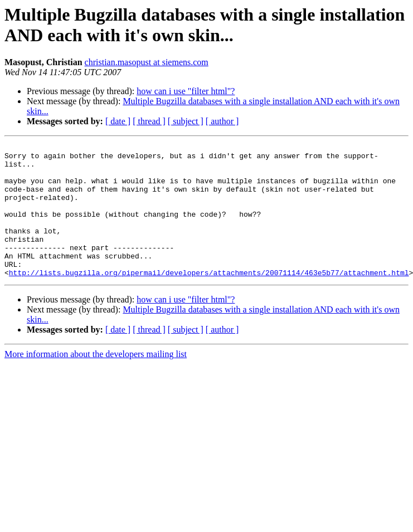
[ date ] (118, 121)
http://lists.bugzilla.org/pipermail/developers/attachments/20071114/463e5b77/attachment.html (209, 299)
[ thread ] (149, 121)
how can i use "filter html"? (186, 91)
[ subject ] (186, 121)
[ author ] (222, 121)
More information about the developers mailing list (96, 381)
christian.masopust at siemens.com (147, 62)
